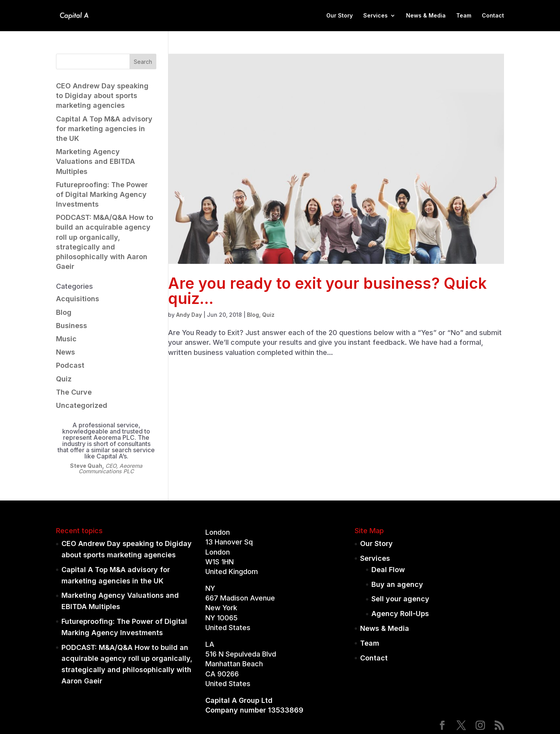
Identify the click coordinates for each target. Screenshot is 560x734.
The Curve (74, 392)
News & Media (426, 16)
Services (375, 16)
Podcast (70, 365)
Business (72, 326)
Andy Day (189, 315)
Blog (253, 315)
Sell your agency (400, 599)
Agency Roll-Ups (400, 614)
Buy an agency (397, 584)
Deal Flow (388, 570)
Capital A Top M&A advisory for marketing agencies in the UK (104, 129)
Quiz (268, 315)
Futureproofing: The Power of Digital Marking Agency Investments (102, 194)
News (66, 352)
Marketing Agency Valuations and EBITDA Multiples (95, 161)
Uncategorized (82, 405)
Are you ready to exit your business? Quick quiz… (327, 291)
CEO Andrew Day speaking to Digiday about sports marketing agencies (102, 96)
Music (66, 339)
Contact (493, 16)
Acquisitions (78, 299)
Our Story (339, 16)
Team (464, 16)
